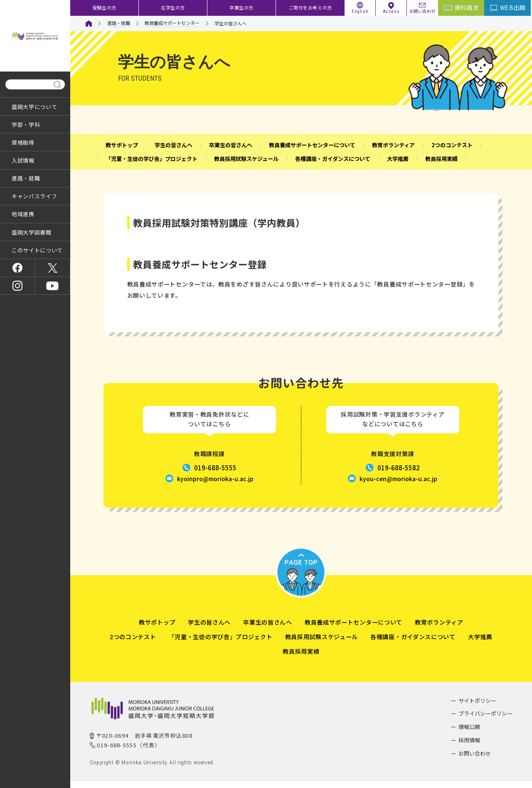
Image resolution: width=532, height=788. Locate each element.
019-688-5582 (399, 475)
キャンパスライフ (34, 196)
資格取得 (23, 142)
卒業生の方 (241, 7)
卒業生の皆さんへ (268, 629)
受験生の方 (104, 7)
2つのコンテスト (133, 644)
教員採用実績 (301, 658)
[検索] (29, 85)
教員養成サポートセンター (172, 23)
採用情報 (469, 747)
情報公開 (469, 734)
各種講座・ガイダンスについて (413, 644)
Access (391, 11)
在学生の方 (173, 7)
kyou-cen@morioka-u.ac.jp (398, 486)
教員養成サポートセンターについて (353, 629)
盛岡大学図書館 (32, 232)
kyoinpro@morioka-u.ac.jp (215, 486)
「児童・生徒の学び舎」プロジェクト (221, 644)
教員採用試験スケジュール (321, 644)
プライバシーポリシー (485, 721)
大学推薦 (480, 644)
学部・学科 (26, 125)
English (360, 11)
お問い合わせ (422, 11)
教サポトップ (157, 629)
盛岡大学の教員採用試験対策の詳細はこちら (188, 243)
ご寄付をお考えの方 (310, 7)
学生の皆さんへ (209, 629)
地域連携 (23, 214)
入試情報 (23, 160)
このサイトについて (37, 250)
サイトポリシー (477, 708)
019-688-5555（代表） (129, 752)
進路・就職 (26, 178)
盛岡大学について (34, 107)
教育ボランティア (439, 629)
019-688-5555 (215, 475)
